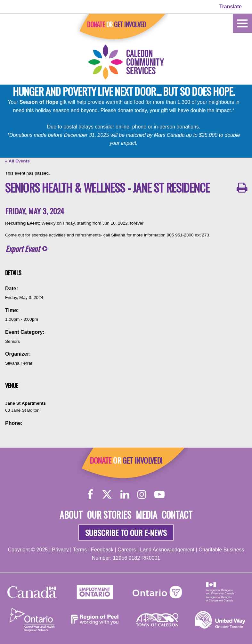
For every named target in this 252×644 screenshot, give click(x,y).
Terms (80, 550)
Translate (231, 7)
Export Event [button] (23, 249)
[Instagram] (142, 494)
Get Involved (130, 24)
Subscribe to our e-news (126, 533)
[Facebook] (90, 494)
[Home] (242, 23)
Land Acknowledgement (167, 550)
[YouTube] (159, 494)
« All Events (17, 161)
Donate (96, 24)
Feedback (102, 550)
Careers (127, 550)
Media (146, 515)
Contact (177, 515)
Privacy (60, 550)
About (71, 515)
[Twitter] (107, 494)
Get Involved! (142, 460)
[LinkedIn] (125, 494)
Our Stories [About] (109, 515)
